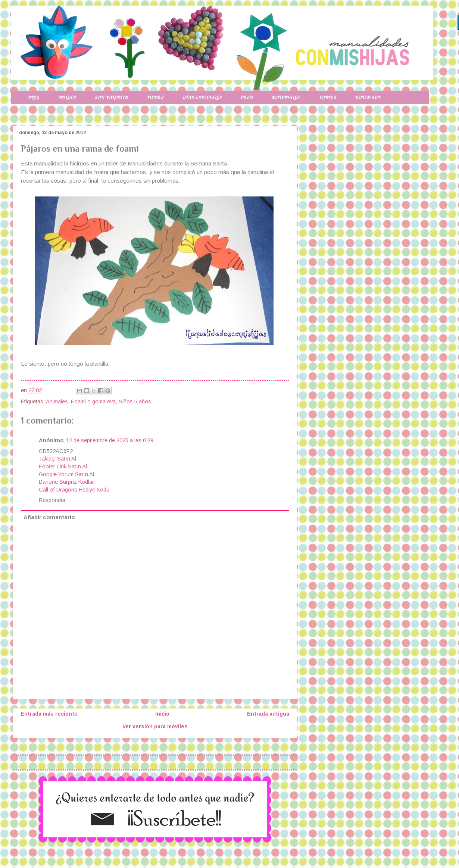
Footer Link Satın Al (63, 466)
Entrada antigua (268, 714)
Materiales (286, 97)
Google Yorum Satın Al (66, 474)
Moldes (67, 97)
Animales (57, 402)
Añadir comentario (49, 517)
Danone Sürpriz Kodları (67, 482)
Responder (52, 500)
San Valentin (111, 97)
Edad (247, 97)
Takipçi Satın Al (57, 459)
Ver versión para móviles (155, 726)
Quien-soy (368, 97)
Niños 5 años (135, 402)
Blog (34, 97)
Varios (328, 97)
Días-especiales (202, 97)
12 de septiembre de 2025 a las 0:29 (110, 440)
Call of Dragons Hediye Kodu (74, 490)
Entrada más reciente (49, 714)
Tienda (156, 97)
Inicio (162, 714)
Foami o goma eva (93, 402)
